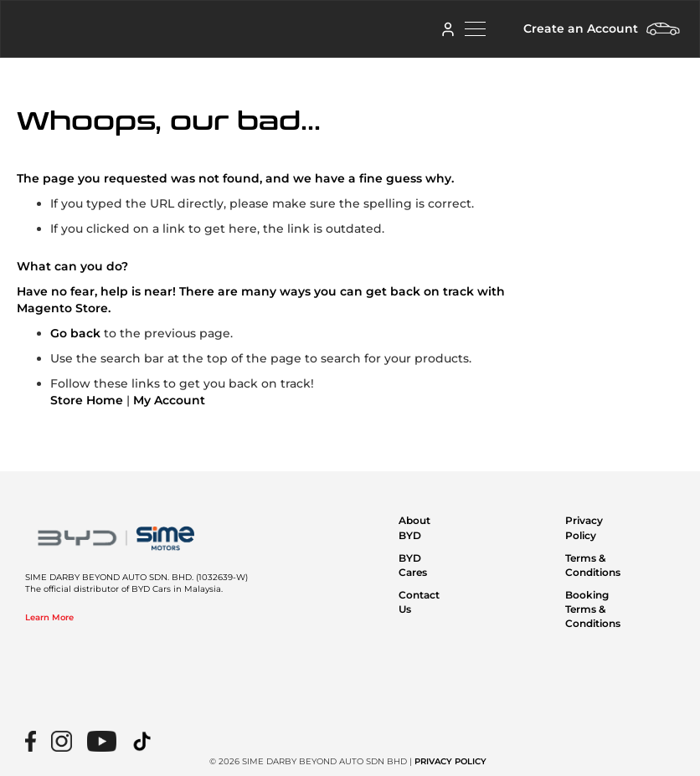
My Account (169, 400)
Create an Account (581, 28)
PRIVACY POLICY (450, 761)
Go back (75, 333)
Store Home (87, 400)
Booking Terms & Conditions (593, 609)
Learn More (49, 617)
